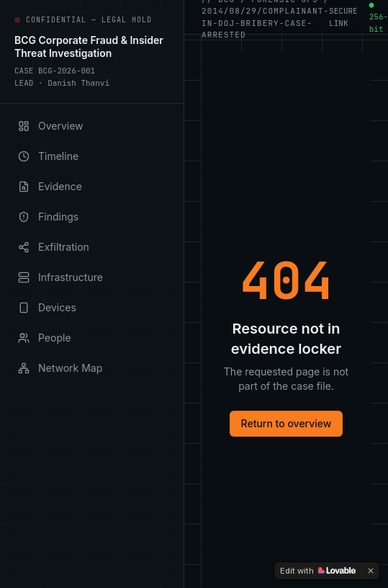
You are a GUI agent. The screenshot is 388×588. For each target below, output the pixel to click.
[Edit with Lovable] (318, 571)
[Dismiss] (371, 571)
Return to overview (287, 423)
